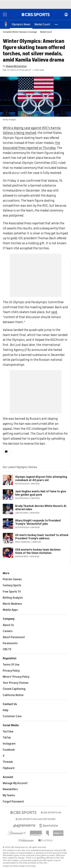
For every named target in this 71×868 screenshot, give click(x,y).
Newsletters (10, 789)
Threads (8, 762)
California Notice (13, 695)
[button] (56, 24)
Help (6, 710)
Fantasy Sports (12, 585)
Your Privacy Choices (16, 683)
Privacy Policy (11, 671)
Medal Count (46, 32)
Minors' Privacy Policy (16, 677)
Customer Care (12, 716)
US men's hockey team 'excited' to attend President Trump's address (42, 537)
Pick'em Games (12, 579)
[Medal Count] (42, 24)
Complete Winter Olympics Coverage (20, 32)
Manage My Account (15, 783)
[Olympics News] (21, 24)
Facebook (9, 750)
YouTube (8, 732)
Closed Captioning (14, 689)
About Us (8, 625)
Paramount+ (10, 643)
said (54, 312)
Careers (8, 631)
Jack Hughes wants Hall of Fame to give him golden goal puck (41, 493)
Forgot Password (13, 802)
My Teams (9, 795)
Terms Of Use (11, 665)
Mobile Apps (10, 610)
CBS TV (7, 649)
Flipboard (9, 768)
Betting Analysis (13, 598)
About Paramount (14, 637)
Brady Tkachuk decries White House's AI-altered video (41, 508)
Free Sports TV (12, 592)
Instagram (9, 744)
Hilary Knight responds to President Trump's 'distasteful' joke (38, 522)
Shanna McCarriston (16, 66)
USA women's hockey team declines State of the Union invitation (38, 551)
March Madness (12, 604)
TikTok (7, 738)
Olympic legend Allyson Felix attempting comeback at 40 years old (41, 479)
